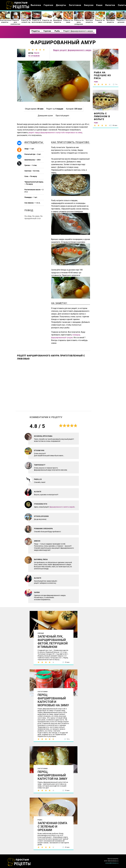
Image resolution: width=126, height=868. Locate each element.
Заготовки (75, 5)
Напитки (110, 5)
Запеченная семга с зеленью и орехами (52, 827)
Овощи (41, 633)
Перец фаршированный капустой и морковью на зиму (53, 700)
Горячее (48, 5)
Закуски (89, 5)
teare (37, 53)
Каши (99, 5)
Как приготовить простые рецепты (18, 5)
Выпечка (36, 5)
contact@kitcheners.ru (112, 863)
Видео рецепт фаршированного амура (72, 50)
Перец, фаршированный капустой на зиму (52, 775)
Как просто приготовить (19, 862)
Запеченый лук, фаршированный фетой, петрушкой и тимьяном (53, 642)
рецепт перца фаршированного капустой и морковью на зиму (55, 133)
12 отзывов (34, 56)
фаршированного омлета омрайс (62, 507)
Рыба (40, 820)
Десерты (61, 5)
